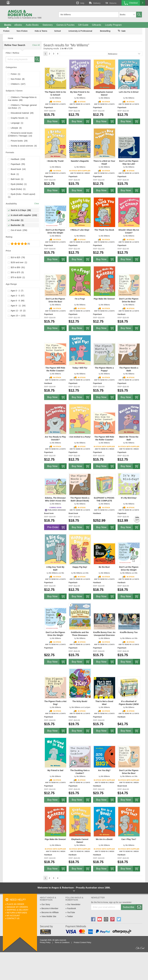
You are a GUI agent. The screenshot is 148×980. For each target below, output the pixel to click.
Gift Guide (83, 25)
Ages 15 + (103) (17, 316)
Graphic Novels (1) (18, 118)
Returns (111, 3)
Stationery (48, 25)
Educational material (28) (21, 113)
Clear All (36, 45)
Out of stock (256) (18, 230)
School (57, 31)
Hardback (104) (17, 159)
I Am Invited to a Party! (80, 437)
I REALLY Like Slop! (80, 230)
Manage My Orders (17, 907)
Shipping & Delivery (18, 910)
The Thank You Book (104, 230)
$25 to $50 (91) (16, 267)
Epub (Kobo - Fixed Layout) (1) (22, 196)
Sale (122, 31)
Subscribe (132, 907)
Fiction (6, 31)
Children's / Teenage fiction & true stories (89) (22, 99)
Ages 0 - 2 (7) (16, 291)
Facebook (72, 908)
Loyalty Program (113, 25)
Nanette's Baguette (80, 161)
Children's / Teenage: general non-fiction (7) (22, 107)
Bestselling (105, 31)
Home (10, 38)
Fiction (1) (14, 74)
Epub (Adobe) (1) (17, 184)
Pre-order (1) (16, 220)
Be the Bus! (104, 567)
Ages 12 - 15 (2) (17, 311)
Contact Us (13, 918)
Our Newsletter (74, 904)
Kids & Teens (41, 31)
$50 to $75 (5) (16, 272)
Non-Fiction (22, 31)
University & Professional (80, 31)
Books (8, 25)
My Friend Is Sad (55, 770)
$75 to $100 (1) (16, 277)
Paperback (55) (16, 164)
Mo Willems (56, 98)
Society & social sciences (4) (22, 146)
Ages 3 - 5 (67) (16, 296)
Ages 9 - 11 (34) (17, 306)
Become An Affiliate (50, 912)
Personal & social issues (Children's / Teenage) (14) (20, 134)
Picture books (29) (18, 141)
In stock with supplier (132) (22, 215)
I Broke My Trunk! (55, 161)
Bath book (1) (16, 179)
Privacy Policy (45, 942)
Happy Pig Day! (80, 567)
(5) (19, 244)
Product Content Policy (82, 942)
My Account (13, 916)
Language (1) (16, 123)
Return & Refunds (17, 913)
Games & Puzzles (65, 25)
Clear (37, 204)
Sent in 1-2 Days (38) (19, 210)
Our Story (46, 904)
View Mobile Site (49, 916)
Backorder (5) (16, 225)
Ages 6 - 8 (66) (16, 301)
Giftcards (97, 25)
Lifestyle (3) (15, 128)
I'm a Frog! (80, 299)
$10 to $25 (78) (16, 257)
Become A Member (50, 908)
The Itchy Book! (80, 701)
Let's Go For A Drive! (129, 92)
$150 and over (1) (18, 262)
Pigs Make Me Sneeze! (104, 299)
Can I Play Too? (129, 839)
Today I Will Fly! (80, 368)
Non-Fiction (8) (16, 79)
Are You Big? (104, 770)
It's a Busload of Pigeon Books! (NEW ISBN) (129, 704)
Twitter (70, 916)
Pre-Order (57, 527)
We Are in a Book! (104, 839)
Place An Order (15, 904)
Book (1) (13, 174)
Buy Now (57, 121)
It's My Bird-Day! (129, 498)
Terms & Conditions (62, 942)
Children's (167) (17, 84)
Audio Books (32, 25)
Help (80, 3)
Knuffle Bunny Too (129, 632)
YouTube (71, 912)
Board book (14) (17, 169)
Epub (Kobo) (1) (17, 189)
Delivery (94, 3)
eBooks (18, 25)
